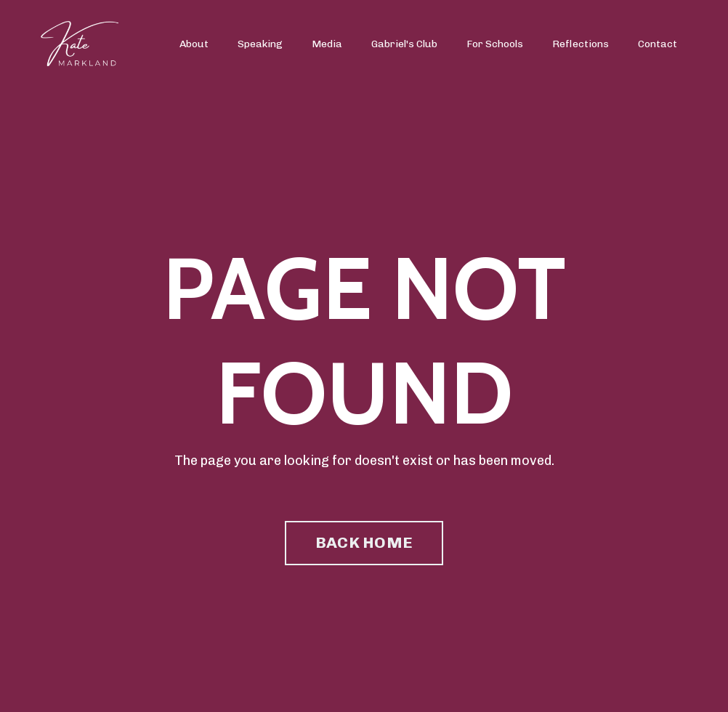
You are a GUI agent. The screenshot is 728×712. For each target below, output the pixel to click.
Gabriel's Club (404, 44)
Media (327, 44)
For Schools (495, 44)
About (194, 44)
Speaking (260, 44)
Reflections (581, 44)
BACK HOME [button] (364, 542)
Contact (658, 44)
